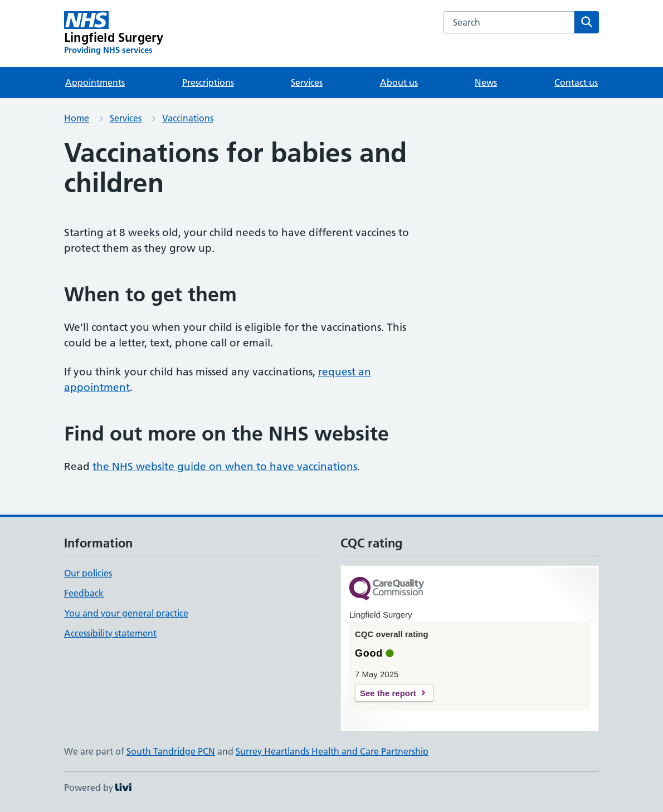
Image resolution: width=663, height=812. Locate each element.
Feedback (84, 593)
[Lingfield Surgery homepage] (114, 33)
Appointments (95, 82)
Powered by (98, 787)
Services (307, 82)
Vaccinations (188, 118)
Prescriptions (208, 82)
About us (399, 82)
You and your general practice (126, 613)
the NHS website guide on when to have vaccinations (225, 466)
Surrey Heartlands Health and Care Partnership (332, 751)
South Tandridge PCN (171, 751)
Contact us (576, 82)
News (486, 82)
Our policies (88, 573)
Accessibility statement (110, 633)
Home (77, 118)
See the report (388, 693)
